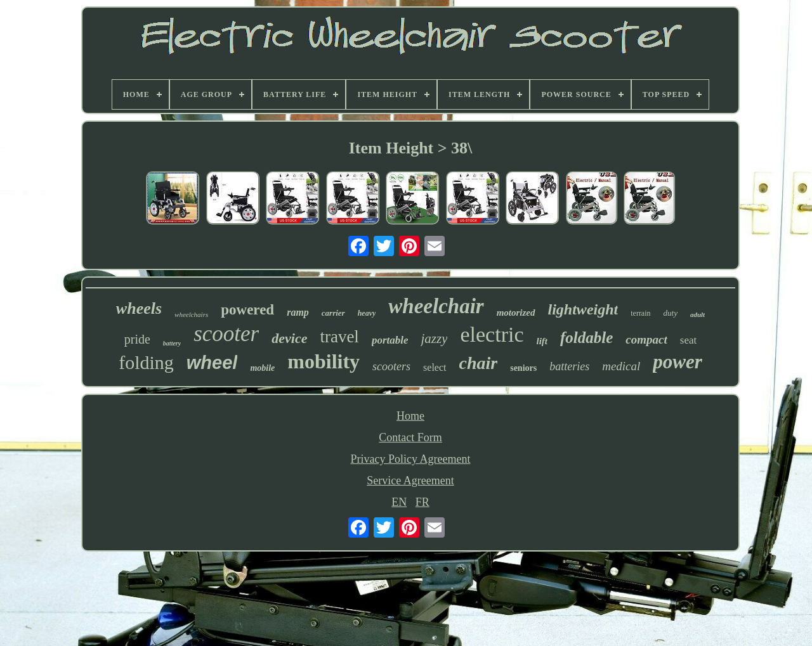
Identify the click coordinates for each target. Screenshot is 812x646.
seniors (523, 368)
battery (172, 343)
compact (646, 339)
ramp (298, 312)
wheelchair (436, 306)
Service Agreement (410, 481)
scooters (391, 366)
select (435, 367)
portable (390, 340)
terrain (640, 313)
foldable (586, 338)
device (289, 338)
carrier (333, 313)
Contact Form (410, 437)
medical (621, 366)
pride (137, 339)
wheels (139, 308)
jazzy (434, 339)
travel (339, 337)
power (678, 362)
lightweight (583, 309)
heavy (367, 313)
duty (671, 313)
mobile (262, 368)
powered (247, 310)
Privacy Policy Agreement (411, 459)
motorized (516, 313)
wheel (212, 363)
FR (422, 502)
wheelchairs (191, 314)
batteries (569, 366)
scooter (226, 334)
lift (542, 341)
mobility (324, 361)
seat (688, 340)
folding (146, 362)
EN (399, 502)
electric (492, 334)
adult (697, 314)
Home (410, 416)
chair (479, 363)
